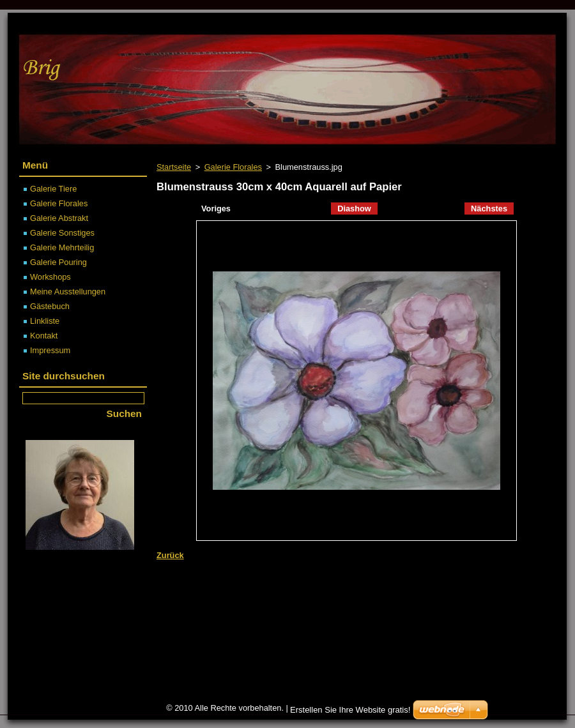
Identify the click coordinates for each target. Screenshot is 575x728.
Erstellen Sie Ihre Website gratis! (350, 710)
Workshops (50, 277)
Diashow (354, 209)
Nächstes (489, 209)
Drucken (533, 23)
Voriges (216, 209)
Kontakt (44, 336)
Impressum (50, 350)
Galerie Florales (233, 167)
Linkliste (45, 321)
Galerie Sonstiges (62, 233)
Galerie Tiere (53, 189)
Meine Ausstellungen (68, 292)
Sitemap (453, 23)
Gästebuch (50, 306)
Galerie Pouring (58, 262)
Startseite (174, 167)
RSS (493, 23)
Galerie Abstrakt (59, 218)
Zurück (170, 555)
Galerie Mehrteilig (62, 247)
